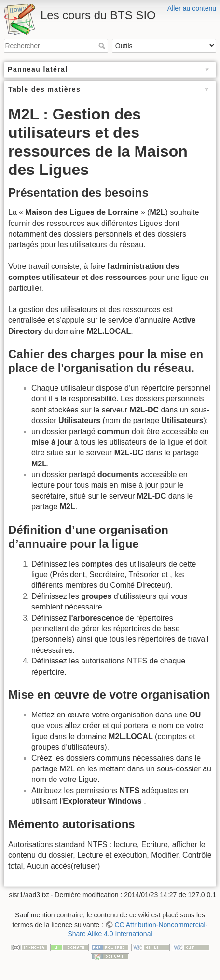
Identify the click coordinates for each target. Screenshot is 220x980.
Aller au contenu (192, 8)
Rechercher (103, 46)
